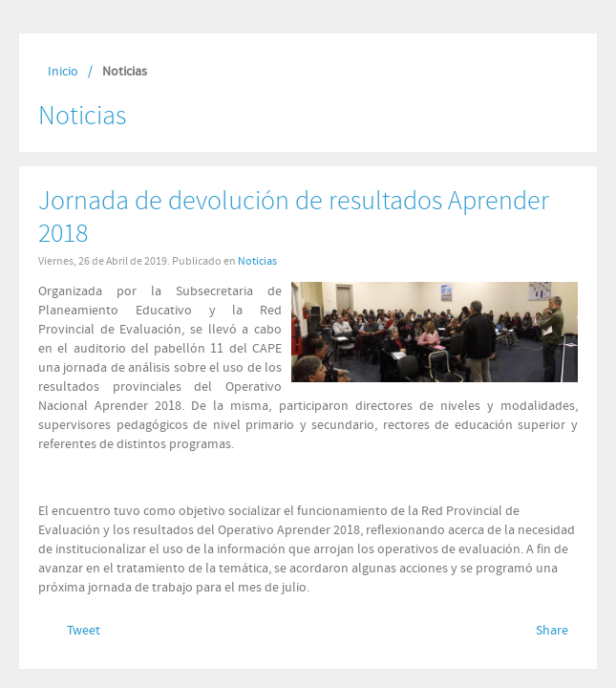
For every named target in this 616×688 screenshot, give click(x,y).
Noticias (257, 261)
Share (552, 631)
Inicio (63, 72)
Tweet (84, 631)
